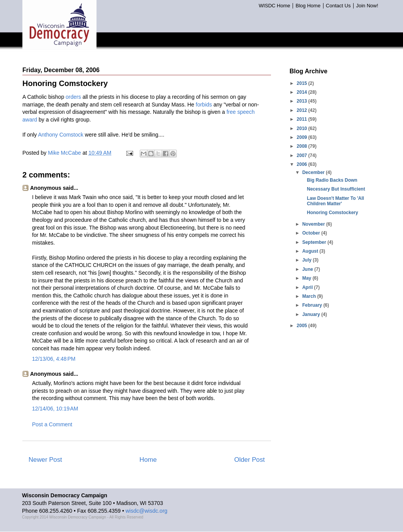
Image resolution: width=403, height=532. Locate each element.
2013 (303, 101)
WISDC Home (274, 6)
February (313, 305)
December (314, 172)
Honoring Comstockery (333, 213)
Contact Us (338, 6)
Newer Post (45, 460)
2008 (303, 146)
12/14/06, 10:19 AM (55, 409)
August (311, 251)
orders (73, 97)
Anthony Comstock (61, 135)
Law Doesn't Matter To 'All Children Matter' (335, 201)
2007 (303, 155)
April (308, 287)
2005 (303, 326)
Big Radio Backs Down (332, 180)
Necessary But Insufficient (336, 189)
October (312, 233)
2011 (303, 119)
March (310, 296)
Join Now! (367, 6)
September (315, 242)
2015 (303, 83)
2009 (303, 137)
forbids (204, 105)
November (314, 224)
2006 (303, 164)
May (307, 278)
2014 (303, 92)
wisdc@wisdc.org (146, 511)
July (307, 260)
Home (148, 460)
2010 (303, 128)
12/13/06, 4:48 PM (54, 359)
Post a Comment (52, 424)
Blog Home (308, 6)
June (308, 269)
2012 (303, 110)
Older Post (250, 460)
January (312, 314)
